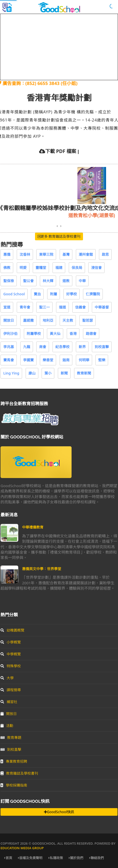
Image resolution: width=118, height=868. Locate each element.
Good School (14, 294)
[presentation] (57, 226)
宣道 (7, 307)
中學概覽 (11, 654)
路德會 (91, 334)
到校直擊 (102, 347)
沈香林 (25, 254)
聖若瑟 (88, 320)
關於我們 (76, 858)
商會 (43, 347)
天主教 (68, 320)
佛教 (7, 268)
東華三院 (46, 254)
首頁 (8, 858)
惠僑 (7, 254)
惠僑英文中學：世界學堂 (42, 569)
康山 (32, 373)
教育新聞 (84, 373)
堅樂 (102, 360)
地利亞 (48, 320)
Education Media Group (22, 848)
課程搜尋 (11, 690)
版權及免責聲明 (30, 858)
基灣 (66, 254)
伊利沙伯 (10, 334)
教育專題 (11, 737)
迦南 (66, 360)
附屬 (54, 294)
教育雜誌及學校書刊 (19, 773)
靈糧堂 (41, 268)
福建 (59, 268)
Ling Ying (11, 373)
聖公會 (28, 281)
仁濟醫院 (93, 294)
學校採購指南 (14, 785)
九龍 (27, 347)
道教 (66, 281)
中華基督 (102, 307)
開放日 (9, 320)
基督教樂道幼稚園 (41, 215)
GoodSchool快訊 (59, 812)
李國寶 (28, 360)
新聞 (64, 373)
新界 (82, 347)
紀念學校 (62, 347)
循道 (62, 307)
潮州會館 (86, 254)
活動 (7, 726)
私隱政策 (56, 858)
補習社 (9, 702)
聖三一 (44, 307)
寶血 (37, 294)
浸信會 (96, 268)
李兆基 (9, 347)
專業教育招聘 (14, 761)
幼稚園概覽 (12, 630)
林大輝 (48, 281)
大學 (7, 678)
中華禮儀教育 (33, 527)
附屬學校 (34, 334)
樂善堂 (48, 360)
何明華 (84, 360)
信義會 (80, 307)
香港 (73, 334)
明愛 (23, 268)
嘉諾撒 (28, 320)
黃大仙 (55, 334)
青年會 (25, 307)
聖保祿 (9, 281)
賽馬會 (9, 360)
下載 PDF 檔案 (61, 151)
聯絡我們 (97, 858)
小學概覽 (11, 642)
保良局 (77, 268)
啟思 (105, 254)
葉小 (48, 373)
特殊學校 (11, 666)
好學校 (72, 294)
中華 (82, 281)
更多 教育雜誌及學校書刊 (59, 236)
